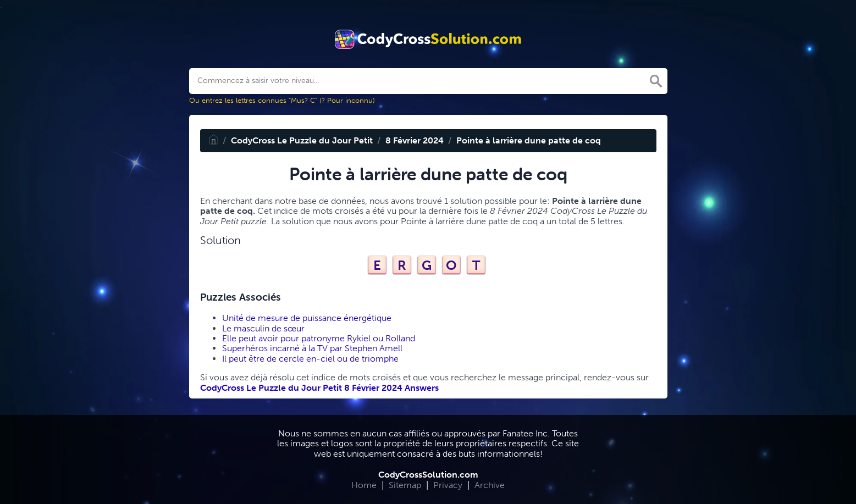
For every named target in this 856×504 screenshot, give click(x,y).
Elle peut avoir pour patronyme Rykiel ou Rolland (319, 338)
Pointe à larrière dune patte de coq (529, 140)
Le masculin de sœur (263, 328)
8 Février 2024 (415, 140)
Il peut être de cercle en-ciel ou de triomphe (310, 359)
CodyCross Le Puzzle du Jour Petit (302, 140)
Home (364, 485)
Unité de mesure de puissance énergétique (307, 318)
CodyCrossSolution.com (428, 475)
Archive (490, 485)
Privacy (448, 485)
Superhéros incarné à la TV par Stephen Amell (312, 348)
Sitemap (405, 485)
